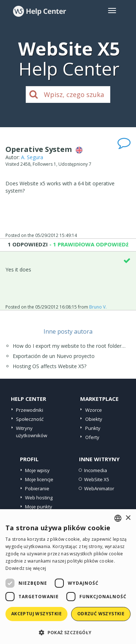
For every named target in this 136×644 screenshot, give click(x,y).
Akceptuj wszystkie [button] (36, 614)
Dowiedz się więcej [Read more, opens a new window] (26, 568)
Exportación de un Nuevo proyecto (54, 356)
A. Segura (32, 157)
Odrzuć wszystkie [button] (101, 614)
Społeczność (30, 419)
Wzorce (94, 410)
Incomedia (96, 470)
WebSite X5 (97, 479)
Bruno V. (98, 307)
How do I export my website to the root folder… (69, 346)
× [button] (128, 518)
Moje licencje (39, 479)
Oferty (92, 437)
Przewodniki (30, 410)
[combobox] (118, 518)
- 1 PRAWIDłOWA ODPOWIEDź (88, 244)
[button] (68, 632)
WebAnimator (99, 488)
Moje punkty (39, 507)
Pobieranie (37, 488)
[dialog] (68, 577)
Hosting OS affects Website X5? (50, 366)
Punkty (93, 428)
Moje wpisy (37, 470)
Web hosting (39, 498)
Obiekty (94, 419)
